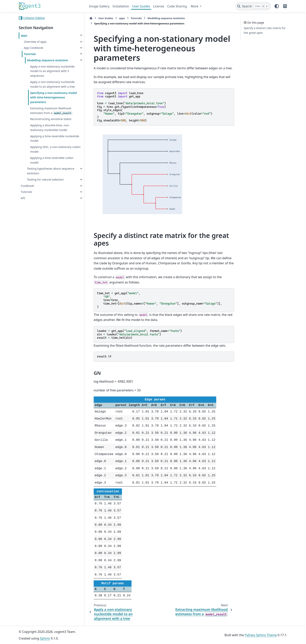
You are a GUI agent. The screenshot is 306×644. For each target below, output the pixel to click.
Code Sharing (177, 6)
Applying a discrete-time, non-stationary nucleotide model (50, 128)
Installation (121, 6)
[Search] (253, 6)
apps (24, 35)
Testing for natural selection (45, 179)
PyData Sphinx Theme (261, 635)
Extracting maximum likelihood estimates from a (51, 111)
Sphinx (45, 638)
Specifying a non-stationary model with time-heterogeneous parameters (53, 98)
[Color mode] (277, 6)
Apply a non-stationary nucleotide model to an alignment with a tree (52, 84)
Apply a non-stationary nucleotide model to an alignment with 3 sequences (52, 71)
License (159, 6)
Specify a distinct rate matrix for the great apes (265, 30)
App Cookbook (33, 48)
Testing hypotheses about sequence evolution (51, 171)
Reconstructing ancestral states (51, 119)
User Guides (141, 6)
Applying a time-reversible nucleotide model (55, 139)
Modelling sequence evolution (48, 60)
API (23, 198)
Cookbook (27, 186)
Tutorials (30, 54)
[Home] (91, 18)
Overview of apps (35, 42)
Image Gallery (99, 6)
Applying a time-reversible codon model (52, 160)
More (195, 6)
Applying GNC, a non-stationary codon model (55, 149)
